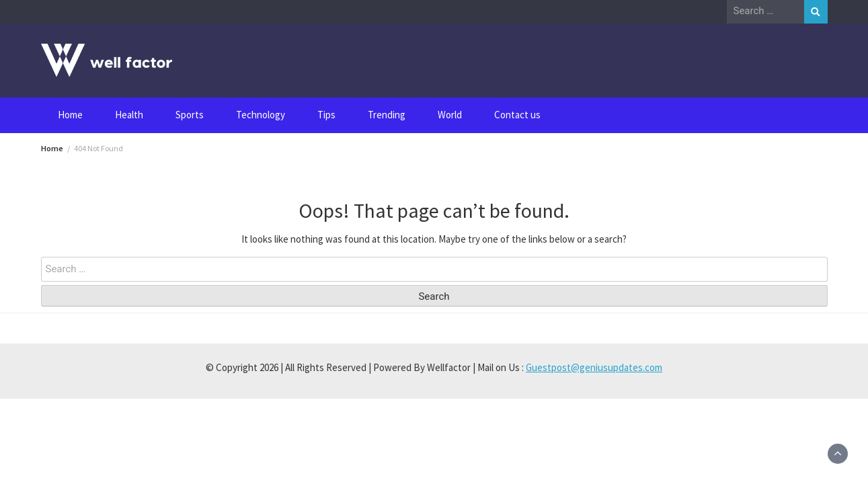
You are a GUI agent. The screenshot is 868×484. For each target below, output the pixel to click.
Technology (261, 115)
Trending (387, 115)
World (450, 115)
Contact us (517, 115)
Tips (326, 115)
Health (129, 115)
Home (70, 115)
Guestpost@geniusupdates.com (594, 367)
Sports (190, 115)
